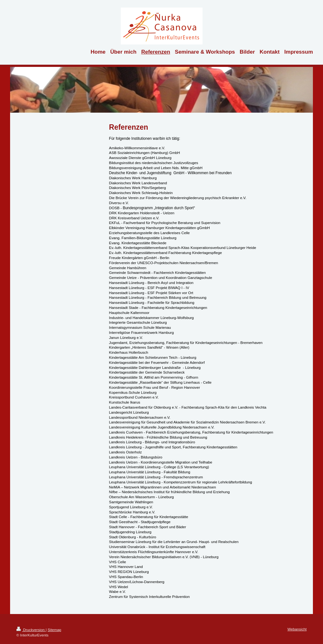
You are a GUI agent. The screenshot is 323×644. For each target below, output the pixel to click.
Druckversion (31, 630)
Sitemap (54, 630)
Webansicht (297, 629)
